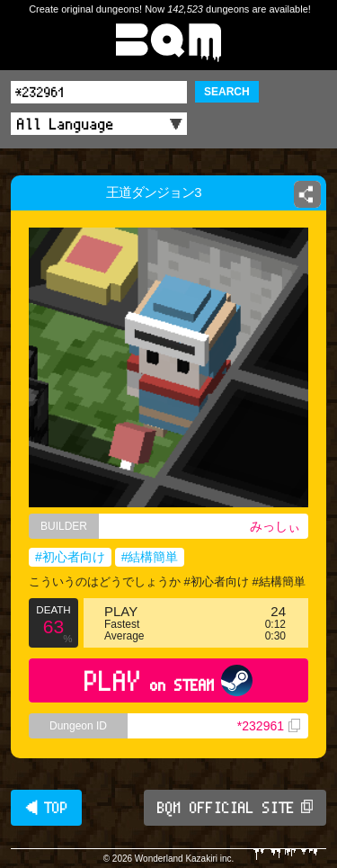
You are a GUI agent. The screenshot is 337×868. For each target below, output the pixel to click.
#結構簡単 (150, 557)
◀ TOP (46, 808)
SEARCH (227, 92)
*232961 (269, 726)
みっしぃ (275, 526)
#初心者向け (70, 557)
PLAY (168, 680)
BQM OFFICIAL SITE (235, 808)
